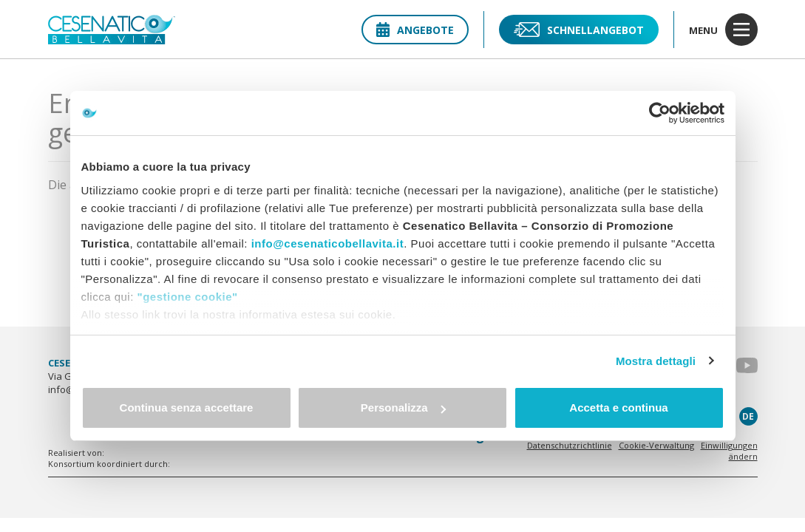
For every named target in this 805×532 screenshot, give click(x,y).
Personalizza (403, 407)
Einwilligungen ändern (729, 451)
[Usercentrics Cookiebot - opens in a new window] (660, 113)
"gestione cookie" (188, 297)
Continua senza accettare (187, 407)
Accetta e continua (618, 407)
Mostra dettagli (656, 361)
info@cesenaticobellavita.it (328, 243)
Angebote (415, 30)
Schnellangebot (579, 30)
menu (723, 30)
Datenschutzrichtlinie (570, 445)
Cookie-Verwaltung (656, 445)
